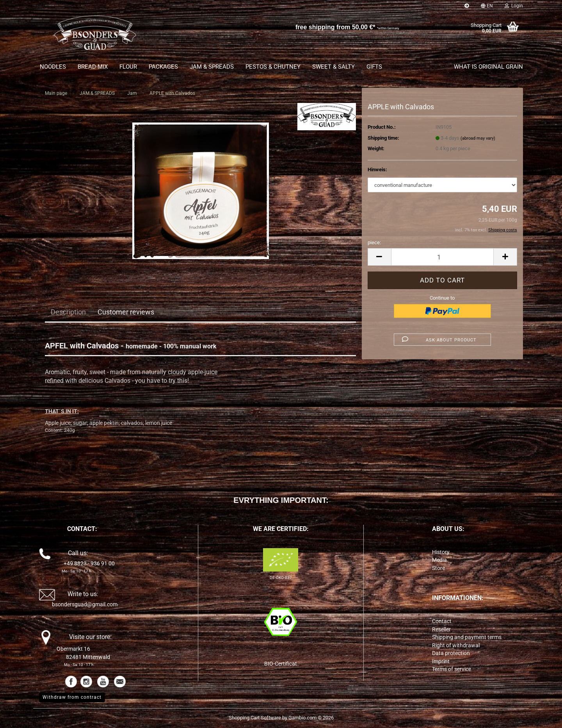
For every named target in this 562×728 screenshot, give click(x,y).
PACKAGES (163, 67)
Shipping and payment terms (467, 637)
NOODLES (53, 67)
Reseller (441, 629)
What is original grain (488, 67)
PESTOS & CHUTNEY (273, 67)
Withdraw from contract (72, 697)
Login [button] (514, 6)
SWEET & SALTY (333, 67)
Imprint (441, 661)
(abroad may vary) (478, 138)
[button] (487, 6)
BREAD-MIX (93, 67)
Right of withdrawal (456, 645)
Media (439, 560)
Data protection (451, 653)
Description (68, 312)
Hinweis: (377, 170)
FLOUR (128, 67)
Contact (442, 621)
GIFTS (374, 67)
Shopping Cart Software (255, 718)
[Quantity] (442, 257)
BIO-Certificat (281, 664)
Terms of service (452, 669)
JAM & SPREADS (212, 67)
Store (438, 568)
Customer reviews (126, 312)
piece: (374, 242)
